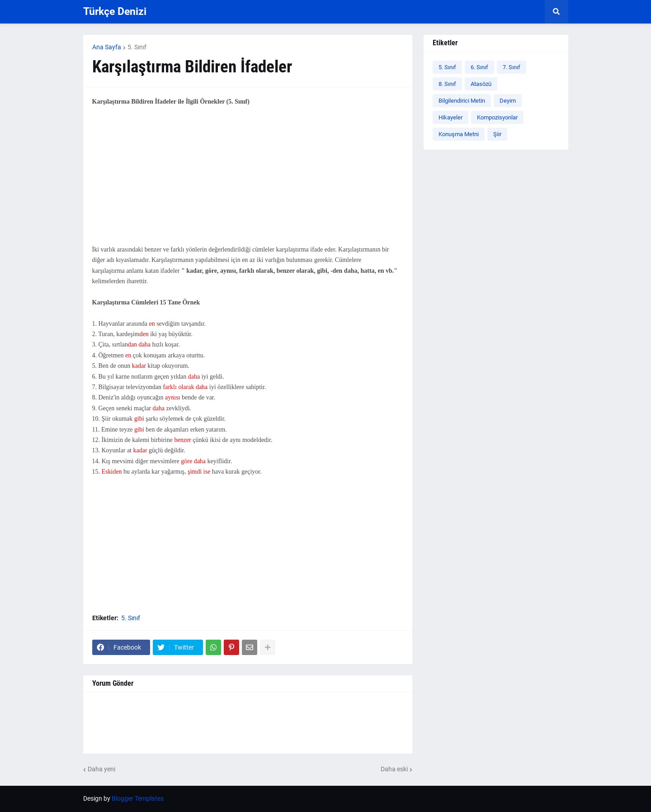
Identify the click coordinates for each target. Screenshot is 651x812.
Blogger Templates (138, 798)
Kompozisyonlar (497, 117)
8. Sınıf (447, 84)
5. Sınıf (137, 47)
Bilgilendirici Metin (462, 101)
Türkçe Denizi (115, 12)
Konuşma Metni (459, 134)
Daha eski (394, 769)
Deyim (508, 101)
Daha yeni (101, 769)
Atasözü (481, 84)
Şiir (497, 134)
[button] (557, 12)
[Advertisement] (248, 181)
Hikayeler (451, 117)
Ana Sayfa (107, 47)
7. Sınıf (512, 67)
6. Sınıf (479, 67)
